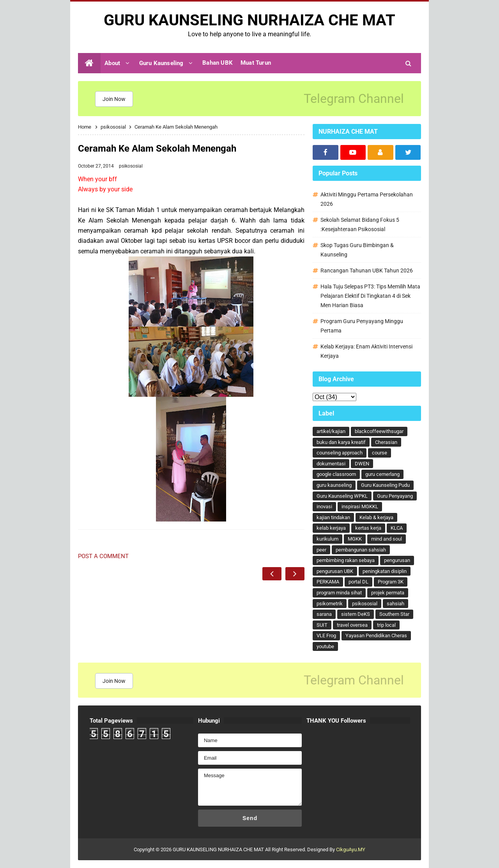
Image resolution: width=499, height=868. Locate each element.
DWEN (362, 464)
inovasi (324, 506)
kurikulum (327, 539)
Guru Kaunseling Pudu (385, 485)
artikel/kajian (331, 431)
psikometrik (330, 604)
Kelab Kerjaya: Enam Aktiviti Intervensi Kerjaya (366, 351)
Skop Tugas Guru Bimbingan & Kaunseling (357, 250)
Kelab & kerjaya (376, 517)
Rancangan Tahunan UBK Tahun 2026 (367, 270)
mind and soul (387, 539)
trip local (386, 625)
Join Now (114, 99)
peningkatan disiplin (385, 571)
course (380, 453)
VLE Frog (326, 636)
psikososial (131, 166)
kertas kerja (368, 528)
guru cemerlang (382, 474)
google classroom (336, 474)
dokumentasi (331, 464)
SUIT (322, 625)
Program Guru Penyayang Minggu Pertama (362, 326)
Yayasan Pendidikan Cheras (376, 636)
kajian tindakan (333, 517)
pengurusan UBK (335, 571)
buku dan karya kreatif (341, 442)
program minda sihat (339, 593)
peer (321, 550)
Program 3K (391, 582)
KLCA (397, 528)
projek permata (388, 593)
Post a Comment (103, 556)
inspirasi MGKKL (360, 506)
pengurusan (397, 560)
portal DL (358, 582)
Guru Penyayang (395, 496)
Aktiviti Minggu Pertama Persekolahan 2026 (367, 199)
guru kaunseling (334, 485)
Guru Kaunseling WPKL (342, 496)
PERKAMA (328, 582)
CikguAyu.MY (351, 849)
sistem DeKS (356, 614)
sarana (324, 614)
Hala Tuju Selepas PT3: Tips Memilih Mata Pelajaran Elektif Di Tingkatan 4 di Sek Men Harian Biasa (370, 296)
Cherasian (386, 442)
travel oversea (352, 625)
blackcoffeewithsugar (379, 431)
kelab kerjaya (331, 528)
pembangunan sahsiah (361, 550)
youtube (325, 646)
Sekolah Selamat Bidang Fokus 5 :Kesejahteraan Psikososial (360, 225)
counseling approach (340, 453)
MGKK (355, 539)
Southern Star (394, 614)
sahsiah (395, 604)
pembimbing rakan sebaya (346, 560)
